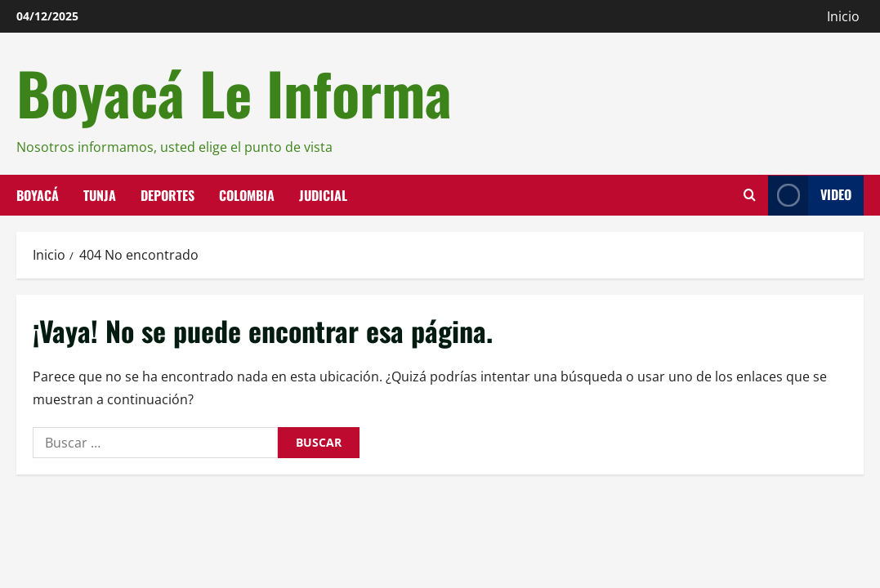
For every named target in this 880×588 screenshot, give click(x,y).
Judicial (323, 194)
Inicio (843, 16)
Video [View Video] (810, 195)
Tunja (100, 194)
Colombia (247, 194)
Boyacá (38, 194)
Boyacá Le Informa (234, 92)
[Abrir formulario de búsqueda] (750, 195)
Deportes (168, 194)
